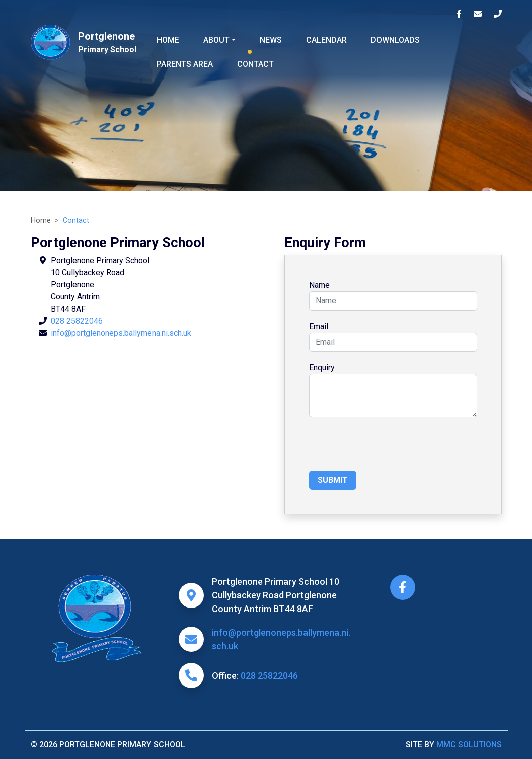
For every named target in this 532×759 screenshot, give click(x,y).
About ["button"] (216, 40)
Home (168, 40)
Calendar (326, 40)
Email (319, 326)
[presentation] (386, 447)
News (271, 40)
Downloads (395, 40)
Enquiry (322, 368)
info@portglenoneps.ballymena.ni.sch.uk (121, 333)
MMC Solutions (469, 745)
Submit (333, 480)
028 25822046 (77, 321)
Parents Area (185, 64)
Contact (255, 64)
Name (319, 285)
